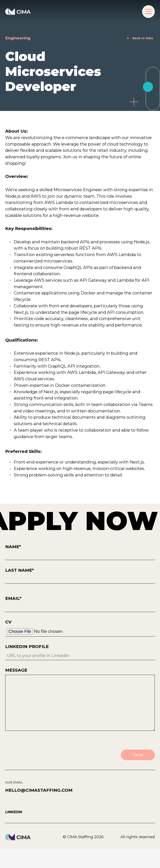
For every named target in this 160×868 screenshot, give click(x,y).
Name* (80, 552)
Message (80, 700)
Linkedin (14, 812)
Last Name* (80, 576)
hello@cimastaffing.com (39, 790)
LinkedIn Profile (80, 652)
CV (80, 628)
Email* (80, 604)
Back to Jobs (143, 38)
